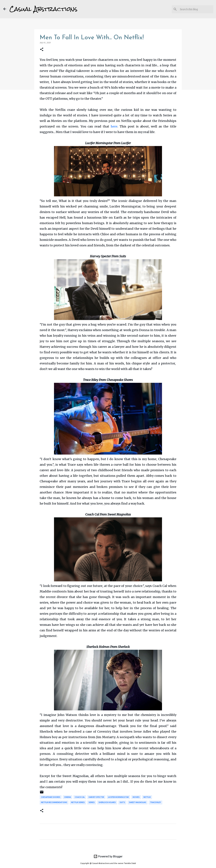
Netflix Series (78, 802)
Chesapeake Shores (51, 797)
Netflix (147, 797)
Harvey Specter (96, 797)
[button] (42, 50)
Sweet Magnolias (138, 802)
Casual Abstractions (43, 9)
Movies (136, 797)
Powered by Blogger (108, 856)
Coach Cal (80, 797)
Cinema (67, 797)
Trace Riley (156, 802)
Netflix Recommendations (54, 802)
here (114, 126)
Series (92, 802)
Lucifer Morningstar (118, 797)
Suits (122, 802)
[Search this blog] (196, 9)
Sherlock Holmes (107, 802)
